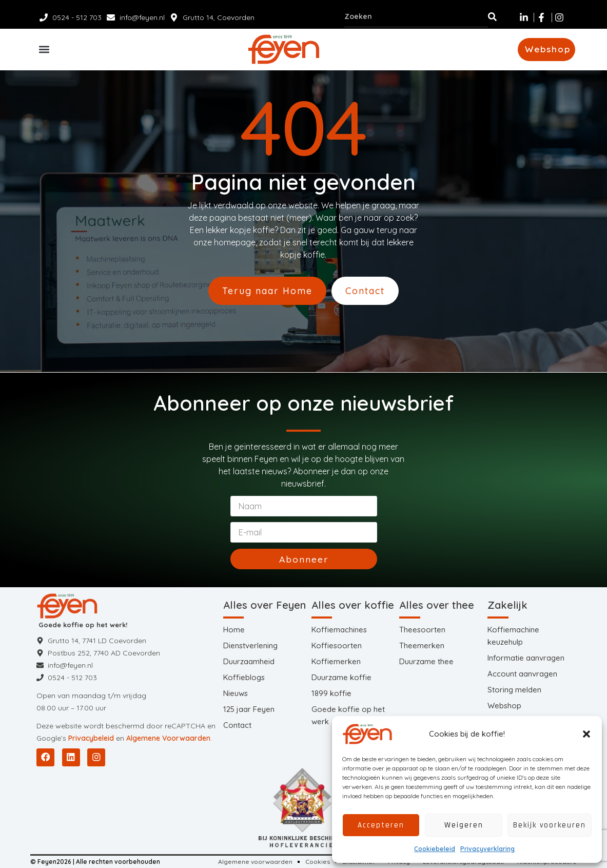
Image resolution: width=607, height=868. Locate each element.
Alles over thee (437, 605)
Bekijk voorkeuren (550, 825)
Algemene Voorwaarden (168, 738)
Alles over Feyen (265, 605)
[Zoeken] (492, 17)
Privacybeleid (91, 738)
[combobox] (416, 17)
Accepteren (381, 825)
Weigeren (464, 825)
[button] (586, 734)
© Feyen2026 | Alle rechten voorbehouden (95, 862)
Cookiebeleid (435, 849)
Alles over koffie (353, 605)
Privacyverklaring (487, 849)
